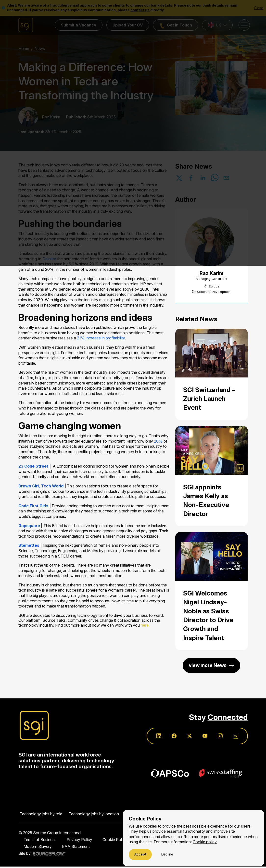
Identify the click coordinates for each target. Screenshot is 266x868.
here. (145, 625)
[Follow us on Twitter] (187, 737)
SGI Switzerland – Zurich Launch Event (209, 399)
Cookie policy (205, 842)
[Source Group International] (34, 726)
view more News (208, 666)
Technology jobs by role (41, 815)
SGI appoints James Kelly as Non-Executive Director (206, 500)
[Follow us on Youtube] (203, 737)
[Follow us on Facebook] (171, 737)
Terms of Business (40, 841)
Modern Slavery (38, 848)
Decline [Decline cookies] (167, 854)
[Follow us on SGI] (235, 737)
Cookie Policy (115, 841)
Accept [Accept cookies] (140, 854)
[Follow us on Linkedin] (154, 737)
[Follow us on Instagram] (219, 737)
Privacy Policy (79, 841)
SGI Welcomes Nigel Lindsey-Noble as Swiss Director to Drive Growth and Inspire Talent (208, 615)
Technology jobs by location (94, 815)
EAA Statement (76, 848)
